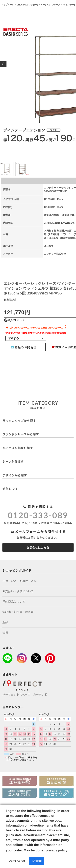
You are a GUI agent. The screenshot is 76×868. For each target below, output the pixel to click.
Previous (3, 64)
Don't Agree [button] (17, 861)
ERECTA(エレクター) (27, 5)
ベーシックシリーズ (50, 5)
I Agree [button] (37, 861)
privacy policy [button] (57, 850)
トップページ (8, 5)
